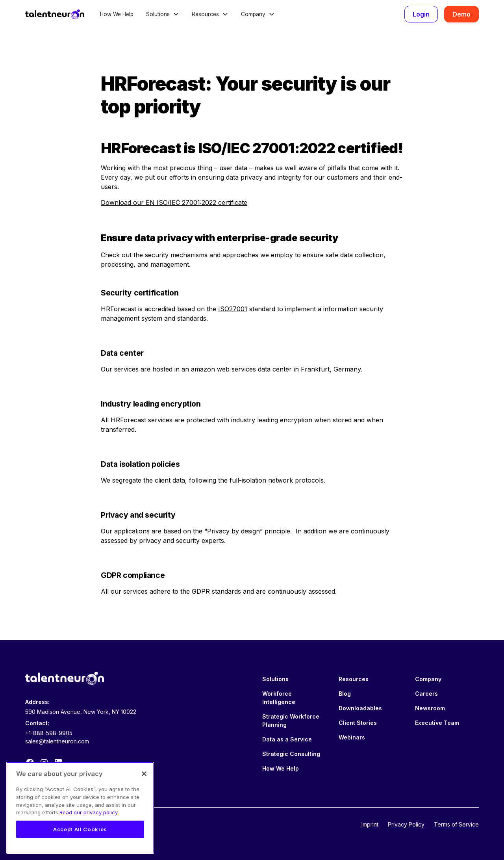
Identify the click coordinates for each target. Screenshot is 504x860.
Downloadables (360, 708)
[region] (80, 808)
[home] (55, 14)
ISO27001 (233, 309)
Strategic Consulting (291, 754)
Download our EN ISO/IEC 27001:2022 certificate (174, 202)
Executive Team (437, 723)
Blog (345, 694)
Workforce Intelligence (279, 698)
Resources (354, 679)
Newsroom (430, 708)
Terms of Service (456, 824)
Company (428, 679)
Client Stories (358, 723)
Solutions (275, 679)
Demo (461, 14)
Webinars (352, 737)
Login (421, 14)
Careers (426, 694)
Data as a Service (287, 739)
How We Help (117, 14)
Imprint (370, 824)
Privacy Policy (406, 824)
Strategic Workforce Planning (291, 721)
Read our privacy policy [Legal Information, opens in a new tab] (89, 812)
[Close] (144, 774)
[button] (163, 14)
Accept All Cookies (80, 829)
